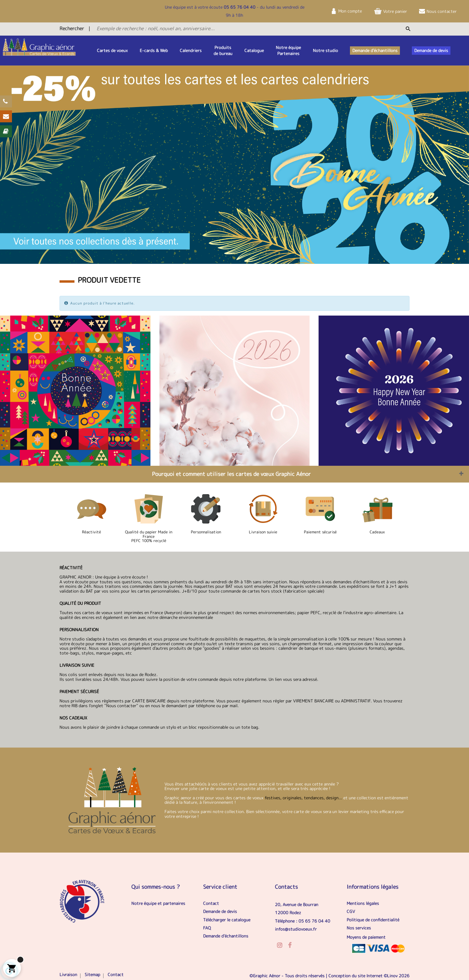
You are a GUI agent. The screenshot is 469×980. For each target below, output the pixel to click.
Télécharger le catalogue (227, 920)
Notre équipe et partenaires (158, 903)
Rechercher (72, 28)
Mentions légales (363, 903)
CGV (351, 911)
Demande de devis (220, 911)
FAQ (207, 928)
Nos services (359, 928)
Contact (211, 903)
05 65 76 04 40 (240, 7)
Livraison (68, 974)
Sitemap (92, 974)
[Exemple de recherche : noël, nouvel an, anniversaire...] (218, 28)
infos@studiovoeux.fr (296, 929)
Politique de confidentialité (373, 920)
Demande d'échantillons (226, 936)
